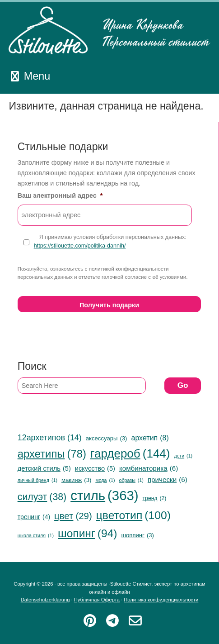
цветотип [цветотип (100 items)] (133, 515)
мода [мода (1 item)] (105, 480)
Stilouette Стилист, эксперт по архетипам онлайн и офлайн (109, 30)
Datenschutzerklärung (45, 600)
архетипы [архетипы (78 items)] (52, 454)
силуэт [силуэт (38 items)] (42, 497)
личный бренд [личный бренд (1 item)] (37, 480)
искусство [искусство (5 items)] (95, 469)
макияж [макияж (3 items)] (76, 480)
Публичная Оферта (97, 600)
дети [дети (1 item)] (183, 456)
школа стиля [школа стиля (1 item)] (36, 536)
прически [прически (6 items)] (168, 480)
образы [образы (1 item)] (131, 480)
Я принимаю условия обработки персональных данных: (110, 242)
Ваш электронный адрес (60, 196)
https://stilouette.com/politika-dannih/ (80, 246)
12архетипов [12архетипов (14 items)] (50, 438)
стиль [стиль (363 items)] (104, 496)
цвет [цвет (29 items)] (73, 516)
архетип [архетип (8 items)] (150, 438)
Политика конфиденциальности (161, 600)
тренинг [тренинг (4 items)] (34, 517)
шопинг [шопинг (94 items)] (87, 533)
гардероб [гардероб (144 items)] (130, 454)
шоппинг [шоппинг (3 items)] (137, 535)
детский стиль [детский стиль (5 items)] (44, 469)
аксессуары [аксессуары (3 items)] (107, 438)
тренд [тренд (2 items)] (155, 499)
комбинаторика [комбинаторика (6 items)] (149, 468)
